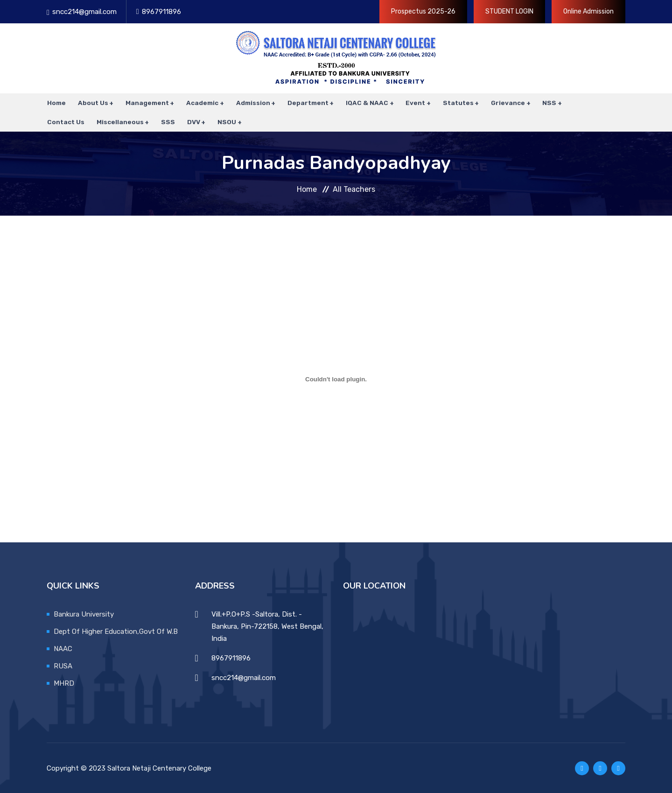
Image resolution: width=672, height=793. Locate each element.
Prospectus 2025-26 (423, 11)
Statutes (456, 103)
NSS (547, 103)
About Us (92, 103)
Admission (252, 103)
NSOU (225, 121)
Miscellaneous (119, 121)
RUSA (63, 665)
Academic (201, 103)
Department (307, 103)
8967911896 (161, 12)
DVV (192, 121)
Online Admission (588, 11)
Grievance (506, 103)
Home (56, 103)
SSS (167, 121)
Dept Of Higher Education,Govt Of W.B (116, 631)
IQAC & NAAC (366, 103)
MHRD (64, 682)
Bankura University (84, 613)
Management (146, 103)
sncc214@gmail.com (84, 12)
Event (414, 103)
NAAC (63, 648)
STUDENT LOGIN (509, 11)
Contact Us (65, 121)
